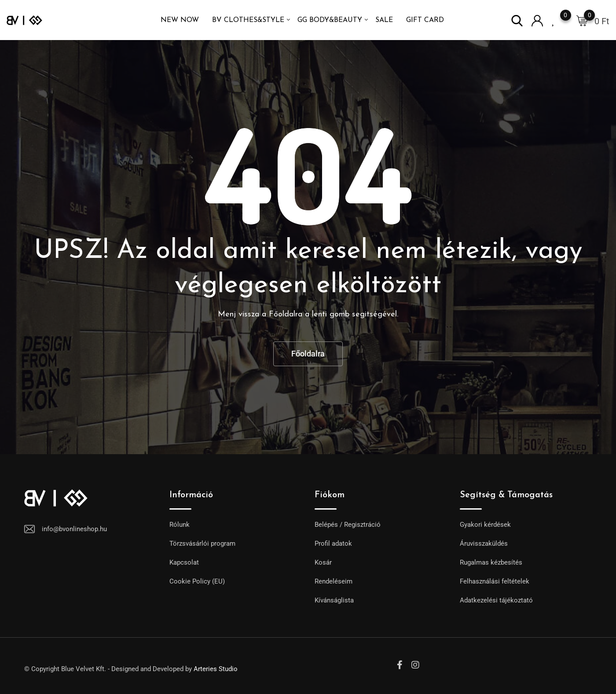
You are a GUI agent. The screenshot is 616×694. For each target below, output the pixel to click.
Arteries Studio (216, 669)
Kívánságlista (334, 600)
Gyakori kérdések (485, 525)
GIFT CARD (425, 20)
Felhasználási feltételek (495, 581)
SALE (384, 20)
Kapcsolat (184, 562)
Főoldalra (308, 354)
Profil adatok (333, 543)
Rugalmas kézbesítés (491, 562)
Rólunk (180, 525)
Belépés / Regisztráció (348, 525)
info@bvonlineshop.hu (74, 529)
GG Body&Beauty (330, 20)
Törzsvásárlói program (202, 543)
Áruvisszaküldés (484, 543)
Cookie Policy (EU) (197, 581)
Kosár (323, 562)
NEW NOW (180, 20)
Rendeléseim (334, 581)
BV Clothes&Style (248, 20)
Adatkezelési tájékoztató (496, 600)
